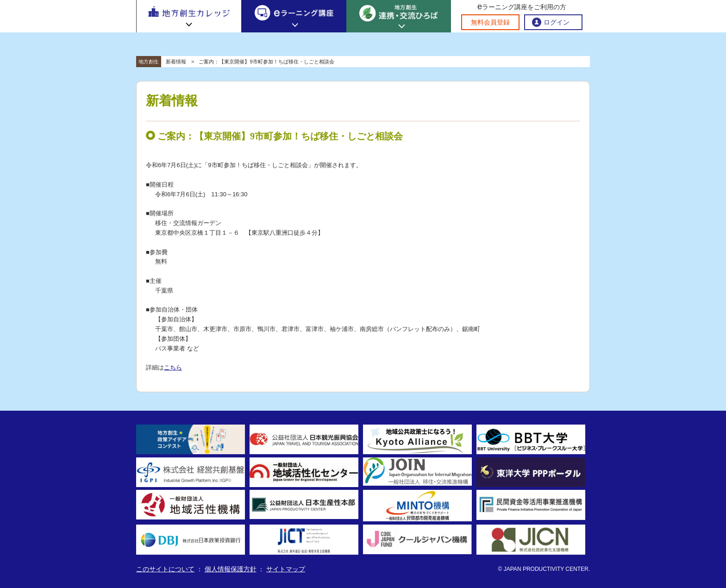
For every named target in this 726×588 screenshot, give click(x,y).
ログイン (557, 22)
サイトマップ (286, 569)
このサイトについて (165, 569)
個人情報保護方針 (231, 569)
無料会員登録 (490, 22)
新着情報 (176, 62)
